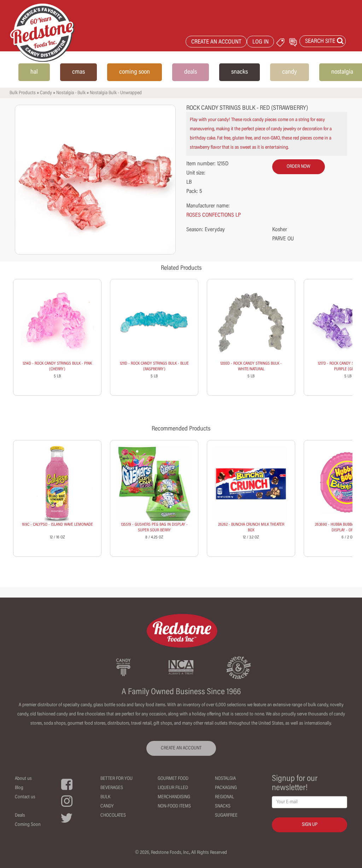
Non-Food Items (174, 806)
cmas (78, 72)
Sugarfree (226, 816)
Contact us (25, 797)
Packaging (226, 788)
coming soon (135, 72)
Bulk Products (23, 93)
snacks (240, 72)
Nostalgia (225, 779)
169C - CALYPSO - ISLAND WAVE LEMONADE (57, 525)
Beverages (112, 788)
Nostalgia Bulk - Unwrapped (116, 93)
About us (23, 779)
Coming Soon (28, 825)
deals (191, 72)
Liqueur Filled (173, 788)
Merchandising (174, 797)
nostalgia (342, 72)
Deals (20, 816)
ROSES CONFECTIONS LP (214, 215)
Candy (46, 93)
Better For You (116, 779)
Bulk (105, 797)
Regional (224, 797)
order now (299, 167)
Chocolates (113, 816)
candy (290, 72)
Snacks (223, 806)
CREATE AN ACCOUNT (216, 42)
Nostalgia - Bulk (71, 93)
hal (34, 72)
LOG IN (261, 42)
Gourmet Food (173, 779)
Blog (19, 788)
